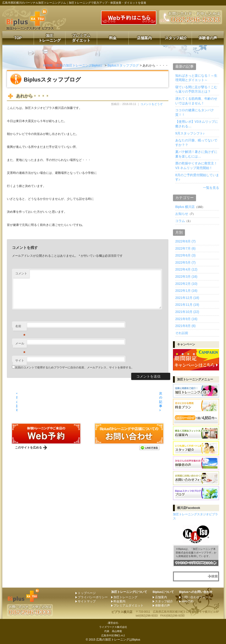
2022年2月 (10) (186, 284)
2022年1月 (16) (186, 291)
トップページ (87, 593)
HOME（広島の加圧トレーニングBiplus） (74, 65)
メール (20, 345)
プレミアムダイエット (81, 38)
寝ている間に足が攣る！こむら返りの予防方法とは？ (196, 89)
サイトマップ (87, 601)
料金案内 (119, 601)
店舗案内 (144, 38)
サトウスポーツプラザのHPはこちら (194, 563)
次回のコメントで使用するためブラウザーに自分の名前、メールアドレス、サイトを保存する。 (74, 367)
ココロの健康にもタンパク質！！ (195, 112)
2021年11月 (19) (187, 305)
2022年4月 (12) (186, 269)
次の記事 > (161, 402)
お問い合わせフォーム (196, 597)
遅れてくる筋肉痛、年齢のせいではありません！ (196, 101)
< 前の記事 (17, 402)
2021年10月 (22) (187, 312)
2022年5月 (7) (185, 262)
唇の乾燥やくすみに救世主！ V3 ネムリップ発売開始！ (196, 166)
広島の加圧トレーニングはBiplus (118, 640)
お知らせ (182, 214)
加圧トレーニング (50, 38)
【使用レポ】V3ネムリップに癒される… (197, 124)
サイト (20, 360)
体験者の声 (208, 38)
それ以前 (182, 333)
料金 (113, 38)
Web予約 (188, 601)
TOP (18, 38)
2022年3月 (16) (186, 277)
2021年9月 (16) (186, 319)
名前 (20, 328)
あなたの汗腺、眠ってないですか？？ (196, 143)
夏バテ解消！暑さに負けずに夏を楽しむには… (196, 154)
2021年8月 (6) (185, 326)
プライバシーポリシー (93, 597)
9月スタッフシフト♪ (190, 133)
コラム (180, 221)
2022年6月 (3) (185, 255)
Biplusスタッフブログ (123, 65)
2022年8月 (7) (185, 241)
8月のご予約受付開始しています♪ (197, 177)
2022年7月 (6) (185, 248)
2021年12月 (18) (187, 298)
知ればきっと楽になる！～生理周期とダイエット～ (196, 78)
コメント (21, 273)
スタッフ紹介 (176, 38)
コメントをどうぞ (152, 104)
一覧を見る (211, 188)
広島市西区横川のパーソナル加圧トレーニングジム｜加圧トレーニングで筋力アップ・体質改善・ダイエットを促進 (74, 3)
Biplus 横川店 (185, 207)
